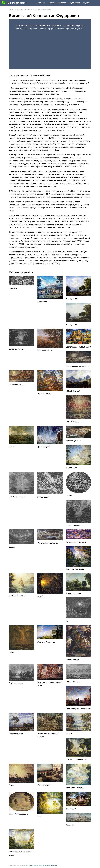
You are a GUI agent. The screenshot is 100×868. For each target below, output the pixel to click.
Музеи (51, 3)
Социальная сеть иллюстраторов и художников (43, 865)
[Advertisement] (50, 48)
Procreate (41, 3)
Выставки (62, 3)
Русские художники (16, 10)
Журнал (87, 3)
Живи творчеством (14, 3)
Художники (75, 3)
